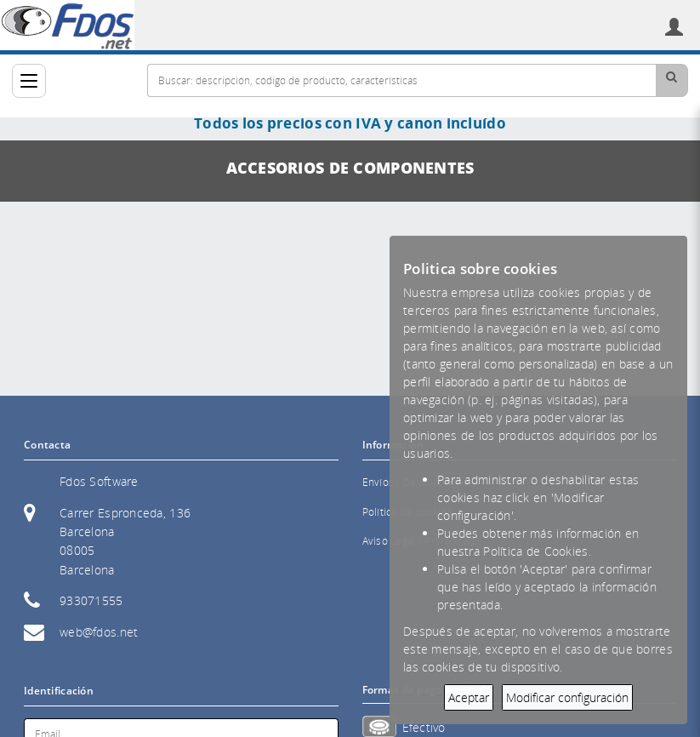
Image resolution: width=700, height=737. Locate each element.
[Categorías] (29, 81)
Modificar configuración (567, 697)
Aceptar (469, 697)
